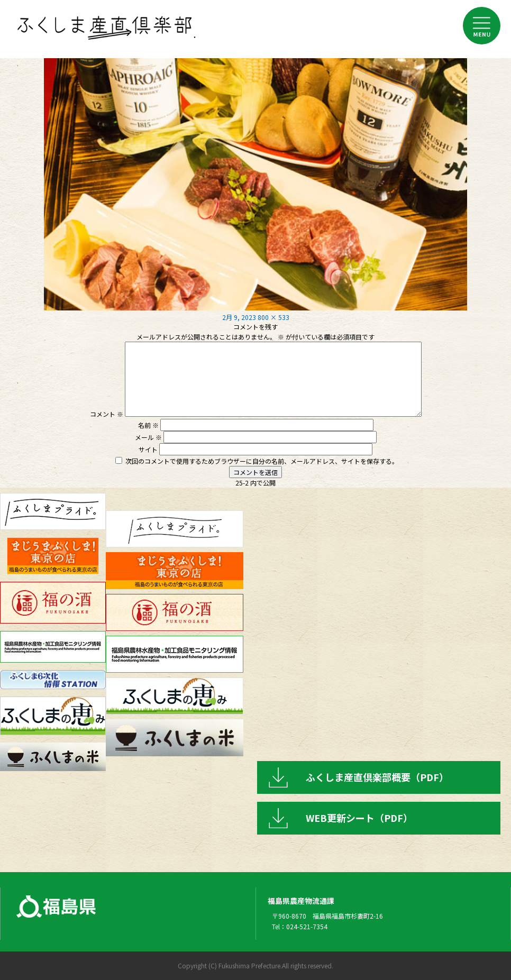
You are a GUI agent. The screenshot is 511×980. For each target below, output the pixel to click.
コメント (107, 414)
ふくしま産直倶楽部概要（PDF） (377, 777)
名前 (148, 425)
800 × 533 (273, 317)
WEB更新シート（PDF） (359, 818)
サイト (148, 449)
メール (148, 437)
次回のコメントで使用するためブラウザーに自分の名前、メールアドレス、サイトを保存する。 (262, 461)
